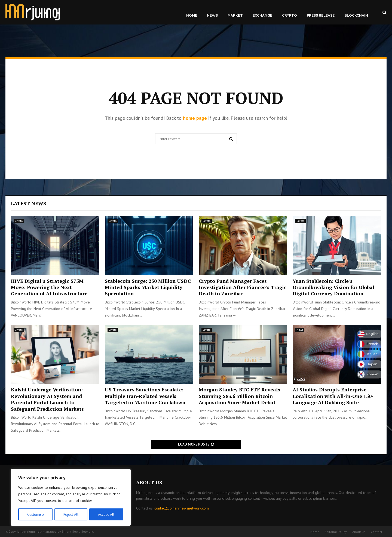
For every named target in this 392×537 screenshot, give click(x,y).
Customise (35, 514)
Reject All (71, 514)
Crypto (290, 15)
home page (195, 118)
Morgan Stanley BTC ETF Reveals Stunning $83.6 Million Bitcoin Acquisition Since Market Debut (239, 396)
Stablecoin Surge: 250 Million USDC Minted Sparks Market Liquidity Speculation (148, 287)
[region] (71, 498)
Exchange (262, 15)
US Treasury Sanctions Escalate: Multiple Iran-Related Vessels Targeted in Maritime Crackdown (145, 396)
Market (235, 15)
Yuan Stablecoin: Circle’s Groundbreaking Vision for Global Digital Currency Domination (333, 287)
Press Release (321, 15)
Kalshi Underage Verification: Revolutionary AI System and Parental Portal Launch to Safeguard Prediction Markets (47, 399)
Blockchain (356, 15)
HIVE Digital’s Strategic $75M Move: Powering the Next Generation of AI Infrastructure (49, 287)
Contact (376, 532)
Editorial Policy (336, 532)
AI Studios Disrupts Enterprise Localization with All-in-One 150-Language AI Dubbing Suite (333, 396)
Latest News (29, 203)
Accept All (106, 514)
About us (359, 532)
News (212, 15)
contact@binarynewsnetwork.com (182, 508)
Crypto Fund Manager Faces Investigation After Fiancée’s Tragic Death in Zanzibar (243, 287)
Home (192, 15)
